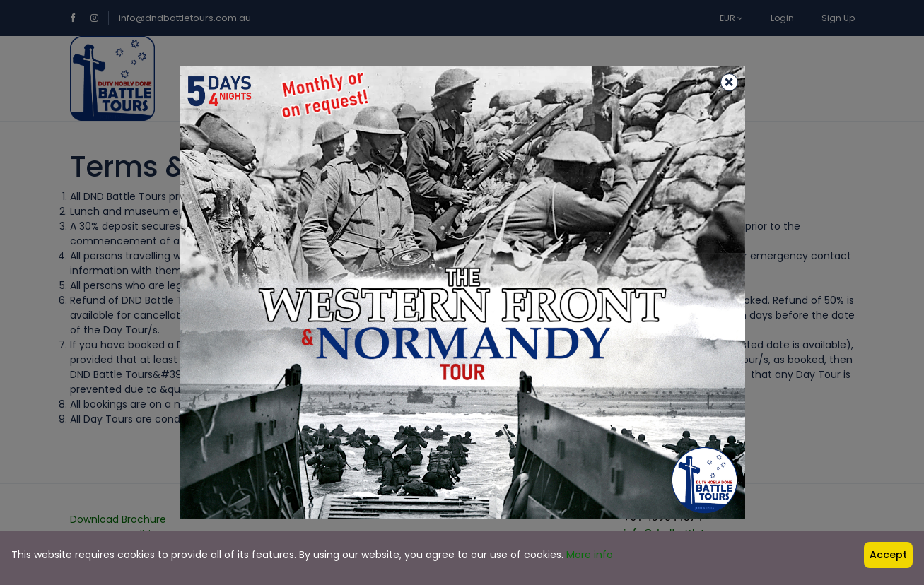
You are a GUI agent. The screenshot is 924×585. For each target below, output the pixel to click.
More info (590, 555)
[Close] (729, 82)
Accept (888, 555)
